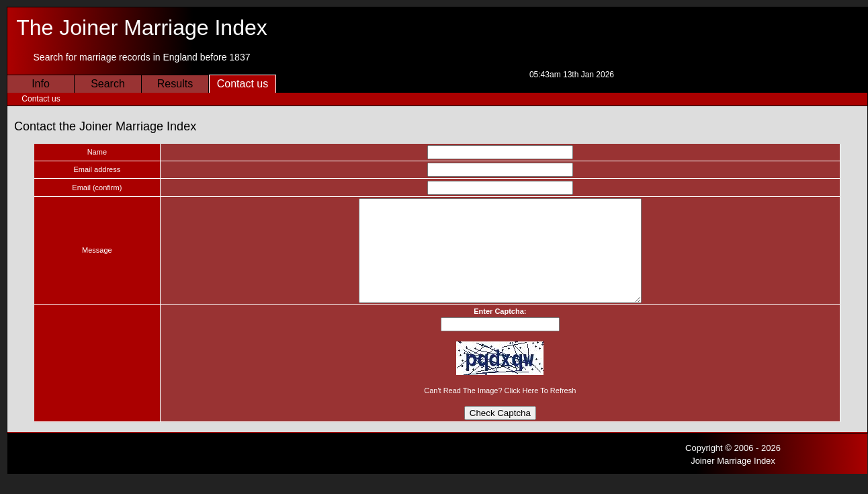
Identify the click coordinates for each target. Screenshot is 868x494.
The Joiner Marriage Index (142, 28)
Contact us (243, 84)
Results (175, 84)
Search (108, 84)
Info (41, 84)
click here (516, 411)
